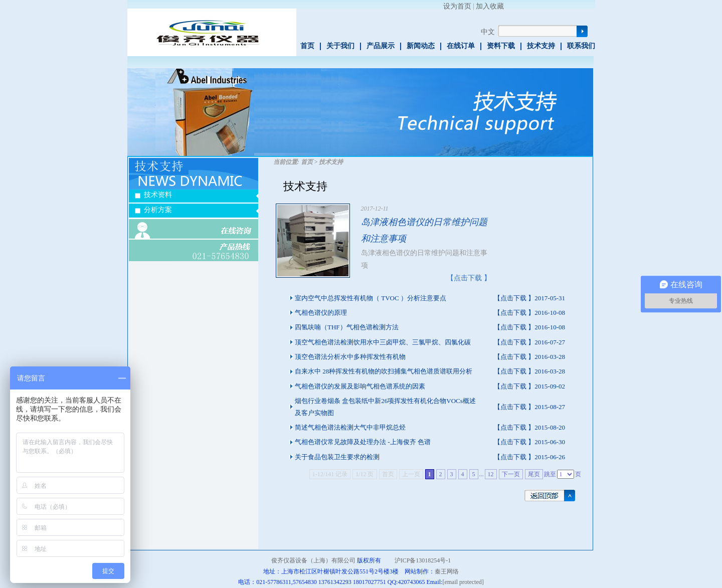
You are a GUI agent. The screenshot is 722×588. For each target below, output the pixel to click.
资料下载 (501, 46)
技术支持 (541, 46)
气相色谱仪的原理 (321, 313)
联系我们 (581, 46)
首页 (307, 46)
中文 (488, 32)
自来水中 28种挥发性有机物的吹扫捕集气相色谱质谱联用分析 (384, 371)
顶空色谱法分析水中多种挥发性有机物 (350, 357)
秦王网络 (447, 571)
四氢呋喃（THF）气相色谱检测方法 (347, 327)
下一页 (511, 474)
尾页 (534, 474)
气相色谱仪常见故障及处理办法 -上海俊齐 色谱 (363, 442)
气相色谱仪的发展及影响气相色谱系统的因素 (360, 386)
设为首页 (457, 6)
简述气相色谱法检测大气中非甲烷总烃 (350, 427)
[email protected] (463, 582)
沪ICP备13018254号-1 (423, 560)
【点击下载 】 (469, 278)
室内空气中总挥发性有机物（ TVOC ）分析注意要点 (371, 298)
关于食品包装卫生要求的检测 (337, 457)
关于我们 (340, 46)
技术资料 (158, 195)
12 (491, 474)
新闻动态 (421, 46)
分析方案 (158, 210)
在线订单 (461, 46)
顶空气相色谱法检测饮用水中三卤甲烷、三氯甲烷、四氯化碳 (383, 342)
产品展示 (381, 46)
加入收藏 (490, 6)
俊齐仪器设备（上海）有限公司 (313, 560)
